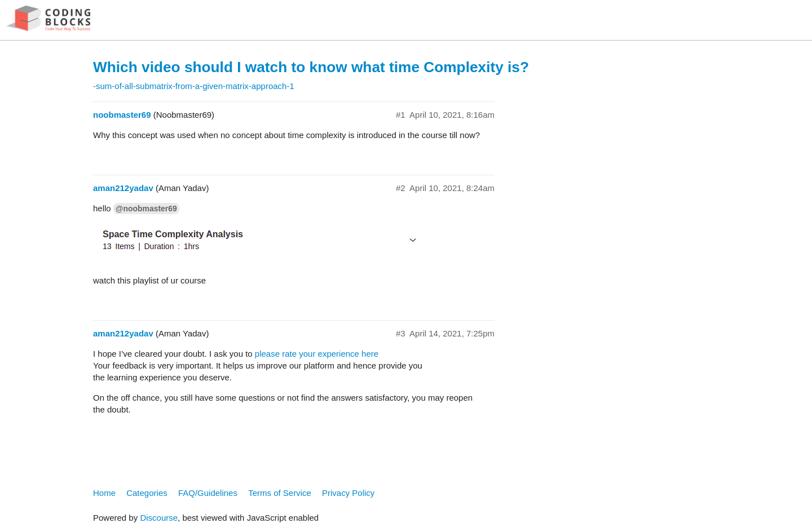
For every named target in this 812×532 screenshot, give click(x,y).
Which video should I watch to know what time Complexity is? (311, 67)
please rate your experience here (317, 354)
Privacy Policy (348, 493)
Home (104, 493)
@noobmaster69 (146, 209)
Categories (147, 493)
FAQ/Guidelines (208, 493)
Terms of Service (280, 493)
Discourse (159, 518)
